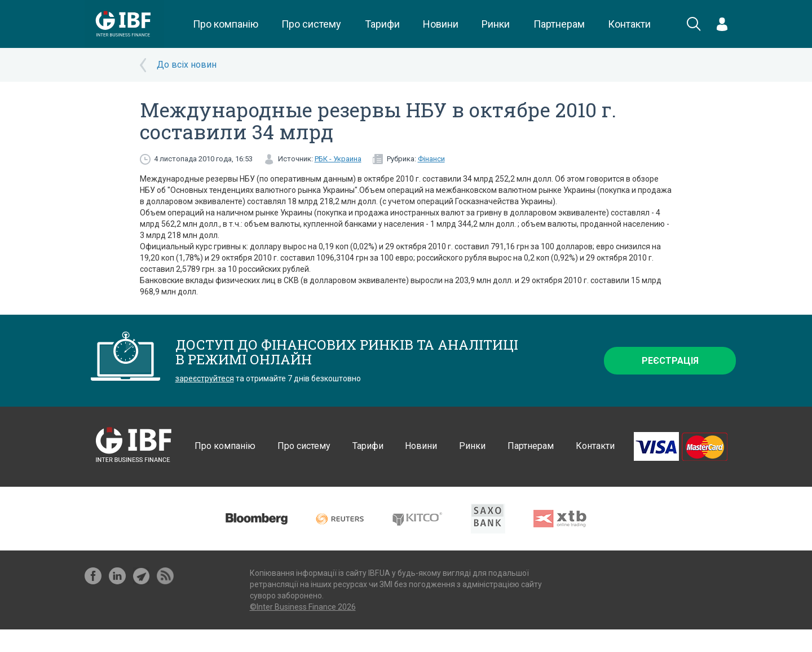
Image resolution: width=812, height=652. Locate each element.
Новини (441, 24)
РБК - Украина (338, 159)
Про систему (311, 24)
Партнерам (559, 24)
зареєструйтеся (205, 378)
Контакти (629, 24)
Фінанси (431, 159)
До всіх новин (187, 65)
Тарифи (382, 24)
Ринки (496, 24)
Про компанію (226, 24)
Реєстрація (670, 361)
